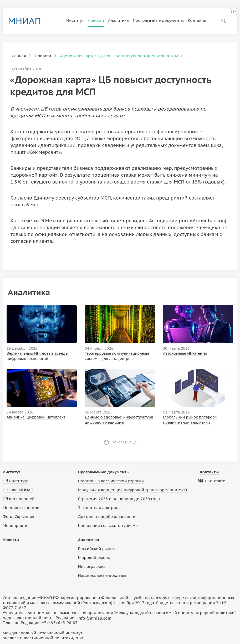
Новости (96, 20)
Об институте (16, 481)
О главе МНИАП (18, 490)
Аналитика (118, 20)
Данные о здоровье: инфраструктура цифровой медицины (119, 420)
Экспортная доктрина (99, 508)
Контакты (197, 20)
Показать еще (124, 442)
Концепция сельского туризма (108, 525)
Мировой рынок (94, 557)
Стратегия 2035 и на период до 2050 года (119, 499)
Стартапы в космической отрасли (111, 481)
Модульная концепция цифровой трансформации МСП (133, 490)
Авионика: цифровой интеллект (36, 417)
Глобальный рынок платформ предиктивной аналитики (190, 420)
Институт (75, 20)
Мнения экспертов (21, 508)
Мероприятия (16, 525)
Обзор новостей (19, 499)
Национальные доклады (102, 575)
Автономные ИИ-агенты (185, 353)
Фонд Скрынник (18, 517)
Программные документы (158, 20)
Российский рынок (96, 549)
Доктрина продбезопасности (107, 517)
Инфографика (92, 566)
